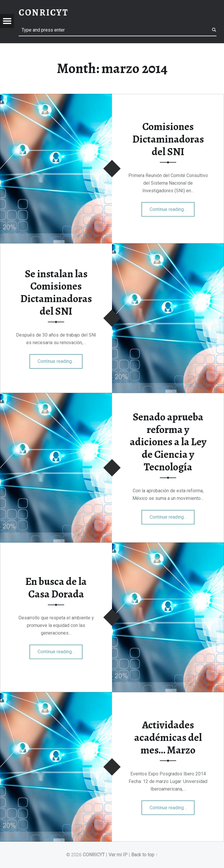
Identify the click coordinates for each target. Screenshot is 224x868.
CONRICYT (94, 855)
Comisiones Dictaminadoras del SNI (168, 139)
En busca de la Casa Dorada (56, 588)
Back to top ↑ (145, 855)
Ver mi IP (118, 855)
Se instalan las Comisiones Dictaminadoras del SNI (56, 292)
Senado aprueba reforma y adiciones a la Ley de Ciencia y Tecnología (168, 442)
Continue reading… (172, 207)
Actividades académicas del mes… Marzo (168, 737)
